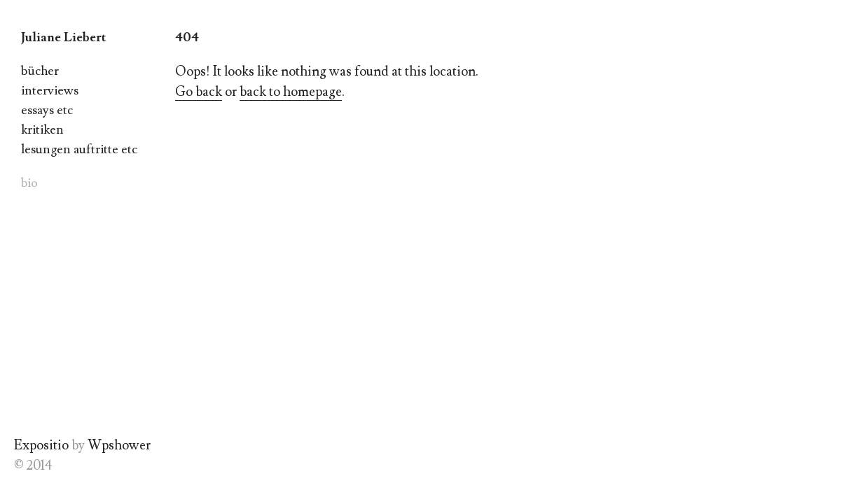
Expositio (41, 445)
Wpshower (119, 445)
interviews (50, 91)
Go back (199, 92)
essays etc (47, 110)
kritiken (42, 130)
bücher (40, 71)
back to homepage (291, 92)
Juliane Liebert (63, 37)
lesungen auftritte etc (79, 149)
